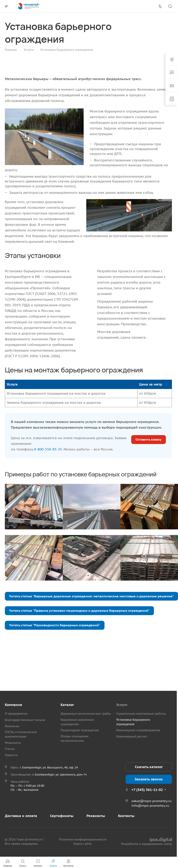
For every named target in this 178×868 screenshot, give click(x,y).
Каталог (67, 705)
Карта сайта (83, 844)
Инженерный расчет (132, 736)
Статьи (10, 749)
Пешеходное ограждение (80, 730)
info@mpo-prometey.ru (150, 805)
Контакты (126, 816)
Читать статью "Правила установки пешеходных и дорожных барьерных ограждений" (79, 610)
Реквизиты (13, 743)
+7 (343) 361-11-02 (147, 790)
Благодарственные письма (25, 720)
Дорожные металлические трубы (86, 714)
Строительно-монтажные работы (141, 714)
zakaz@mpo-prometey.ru (151, 801)
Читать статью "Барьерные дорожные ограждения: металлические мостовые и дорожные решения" (91, 596)
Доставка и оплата (21, 816)
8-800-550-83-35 (48, 449)
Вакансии (12, 726)
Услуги (122, 705)
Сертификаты (62, 816)
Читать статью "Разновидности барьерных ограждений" (55, 625)
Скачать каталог (149, 767)
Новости (11, 755)
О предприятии (16, 714)
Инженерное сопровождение (138, 730)
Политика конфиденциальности (83, 839)
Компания (13, 705)
